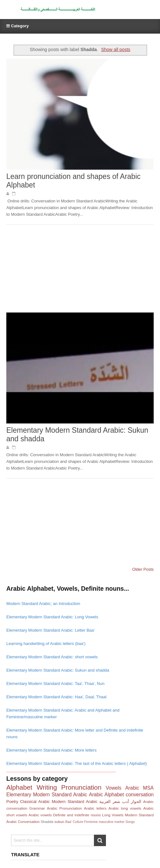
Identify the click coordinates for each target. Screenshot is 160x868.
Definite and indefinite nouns (77, 815)
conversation (140, 795)
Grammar (37, 808)
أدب (126, 802)
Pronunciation (81, 787)
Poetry (12, 802)
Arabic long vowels (125, 808)
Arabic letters (95, 808)
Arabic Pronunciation (64, 808)
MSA (148, 788)
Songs (130, 822)
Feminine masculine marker (104, 822)
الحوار (136, 802)
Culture (78, 822)
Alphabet (19, 787)
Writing (47, 787)
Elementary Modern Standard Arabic (47, 795)
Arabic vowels (40, 815)
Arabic (132, 788)
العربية (105, 802)
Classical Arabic (35, 802)
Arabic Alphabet (106, 795)
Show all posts (116, 49)
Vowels (113, 788)
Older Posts (143, 569)
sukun (59, 822)
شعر (116, 802)
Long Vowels (113, 815)
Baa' (69, 822)
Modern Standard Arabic (74, 802)
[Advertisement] (54, 271)
